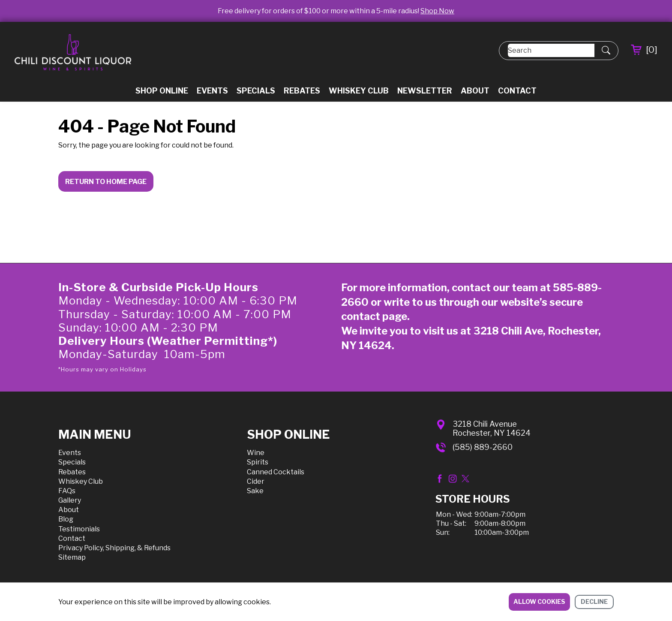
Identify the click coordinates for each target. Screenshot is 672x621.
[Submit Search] (606, 51)
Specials (256, 91)
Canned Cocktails (276, 472)
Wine (256, 453)
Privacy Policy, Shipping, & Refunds (114, 548)
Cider (256, 481)
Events (212, 91)
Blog (66, 519)
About (475, 91)
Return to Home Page (106, 182)
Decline (594, 601)
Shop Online (162, 91)
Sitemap (72, 557)
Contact (517, 91)
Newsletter (425, 91)
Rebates (302, 91)
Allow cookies (539, 601)
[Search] (551, 50)
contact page (374, 316)
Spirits (258, 462)
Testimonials (79, 529)
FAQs (67, 491)
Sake (255, 491)
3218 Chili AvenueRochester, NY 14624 (492, 429)
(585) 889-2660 (483, 447)
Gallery (70, 500)
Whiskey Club (359, 91)
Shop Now (437, 11)
